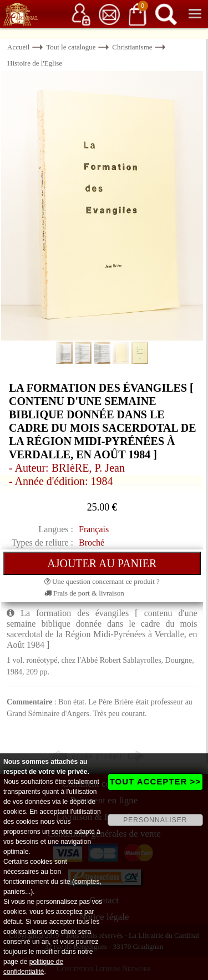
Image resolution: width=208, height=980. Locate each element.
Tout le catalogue (71, 47)
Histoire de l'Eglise (35, 63)
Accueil (18, 47)
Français (94, 529)
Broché (92, 542)
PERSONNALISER (155, 820)
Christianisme (132, 47)
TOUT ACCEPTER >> (155, 781)
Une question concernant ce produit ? (102, 581)
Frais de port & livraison (84, 593)
